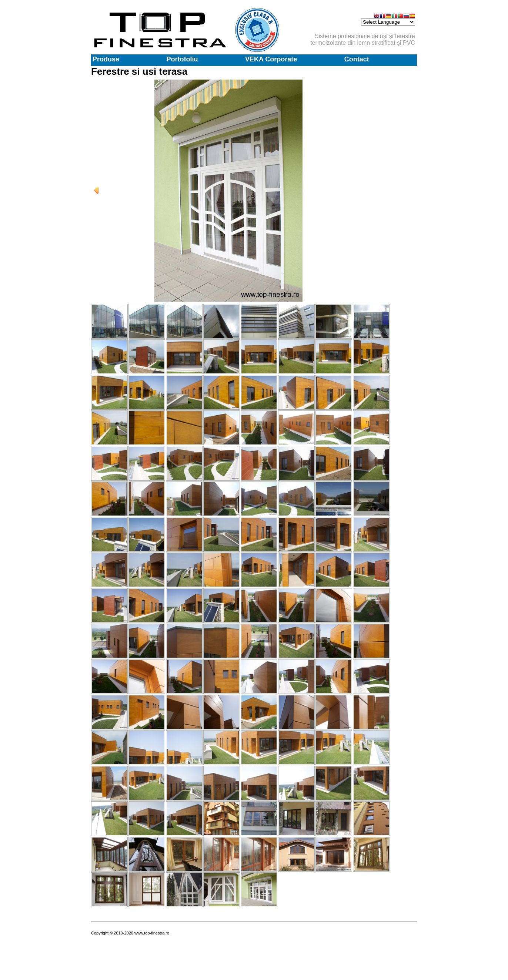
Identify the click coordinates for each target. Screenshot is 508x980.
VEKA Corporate (271, 59)
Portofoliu (182, 59)
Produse (106, 59)
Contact (357, 59)
